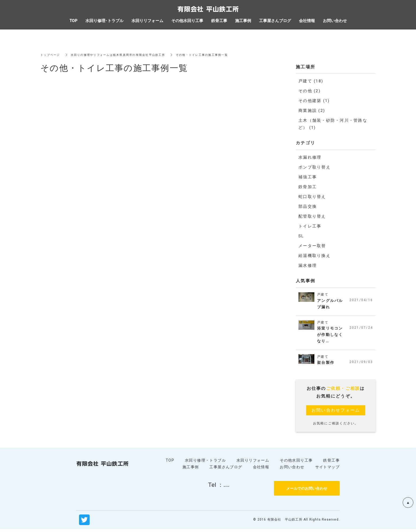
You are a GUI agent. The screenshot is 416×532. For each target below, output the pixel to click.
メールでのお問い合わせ (307, 491)
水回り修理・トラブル (205, 463)
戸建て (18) (311, 81)
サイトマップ (327, 470)
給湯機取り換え (315, 256)
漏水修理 (308, 265)
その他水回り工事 (296, 463)
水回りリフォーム (253, 463)
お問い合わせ (292, 470)
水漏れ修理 (310, 157)
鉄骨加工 (308, 187)
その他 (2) (309, 91)
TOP (170, 463)
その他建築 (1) (314, 101)
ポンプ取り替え (315, 167)
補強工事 (308, 177)
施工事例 (191, 470)
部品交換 (308, 206)
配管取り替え (312, 216)
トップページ (52, 55)
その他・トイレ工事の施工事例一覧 (225, 55)
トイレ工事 (310, 226)
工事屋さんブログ (226, 470)
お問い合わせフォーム (336, 413)
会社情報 (261, 470)
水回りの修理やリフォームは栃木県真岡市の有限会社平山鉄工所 (129, 55)
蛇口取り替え (312, 197)
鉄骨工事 (331, 463)
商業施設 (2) (312, 111)
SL (301, 236)
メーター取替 (312, 246)
